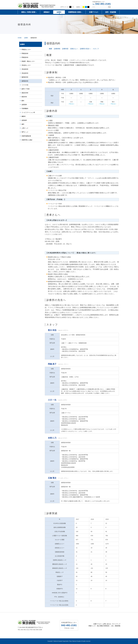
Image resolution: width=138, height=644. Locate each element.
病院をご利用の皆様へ (29, 12)
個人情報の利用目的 (103, 626)
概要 (51, 49)
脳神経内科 (25, 77)
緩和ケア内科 (26, 89)
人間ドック (25, 128)
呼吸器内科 (25, 53)
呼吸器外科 (25, 57)
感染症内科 (25, 93)
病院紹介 (47, 12)
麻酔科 (24, 116)
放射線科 (24, 120)
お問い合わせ (107, 624)
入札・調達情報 (116, 626)
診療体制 (57, 49)
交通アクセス (94, 12)
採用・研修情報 (111, 12)
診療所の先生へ (85, 49)
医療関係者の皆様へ (75, 12)
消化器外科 (25, 73)
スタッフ (96, 49)
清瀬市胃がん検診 (27, 140)
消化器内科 (25, 69)
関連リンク (92, 626)
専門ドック (25, 132)
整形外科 (24, 97)
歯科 (23, 124)
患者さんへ (74, 49)
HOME (20, 38)
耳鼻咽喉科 (25, 108)
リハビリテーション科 (28, 112)
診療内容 (65, 49)
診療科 (59, 12)
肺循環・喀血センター (28, 61)
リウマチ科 (25, 85)
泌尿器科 (24, 105)
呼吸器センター (26, 50)
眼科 (23, 101)
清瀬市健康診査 (26, 136)
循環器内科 (25, 81)
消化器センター (26, 65)
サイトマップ (116, 624)
